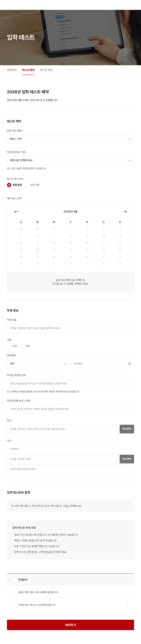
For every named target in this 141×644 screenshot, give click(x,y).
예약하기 (71, 625)
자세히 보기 (127, 592)
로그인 (125, 5)
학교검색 (127, 429)
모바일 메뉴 (132, 5)
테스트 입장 (46, 70)
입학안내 (12, 70)
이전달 (16, 212)
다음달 (125, 212)
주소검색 (127, 459)
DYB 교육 (9, 5)
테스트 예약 (28, 70)
